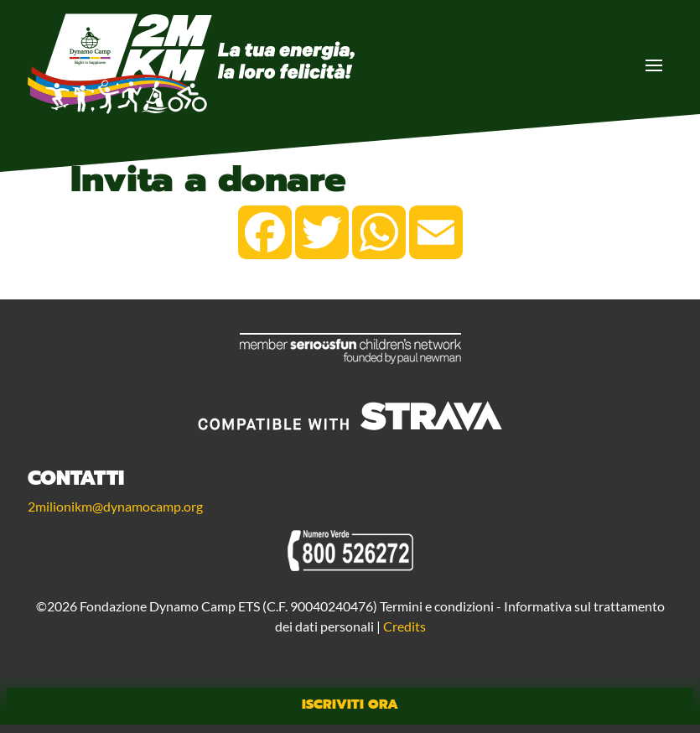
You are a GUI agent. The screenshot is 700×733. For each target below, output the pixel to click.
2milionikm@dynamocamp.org (115, 506)
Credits (404, 626)
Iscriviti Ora (350, 704)
